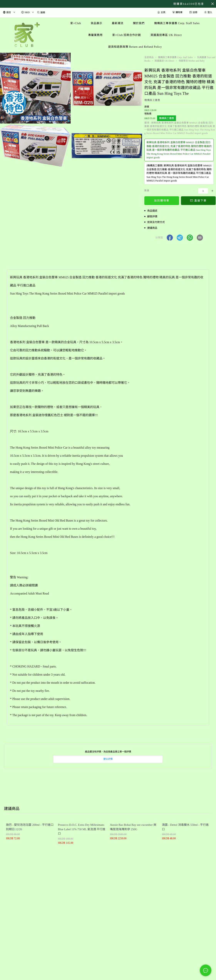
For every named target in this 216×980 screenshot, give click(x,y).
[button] (170, 238)
